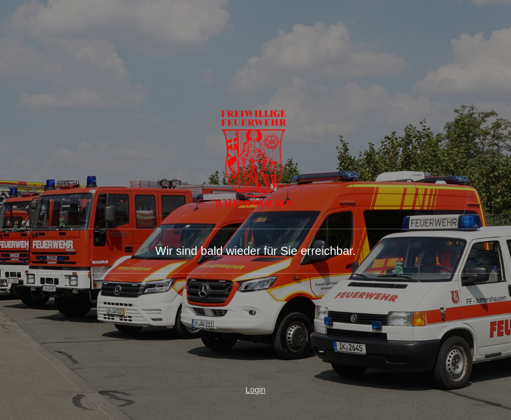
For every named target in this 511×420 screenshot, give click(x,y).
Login (255, 390)
